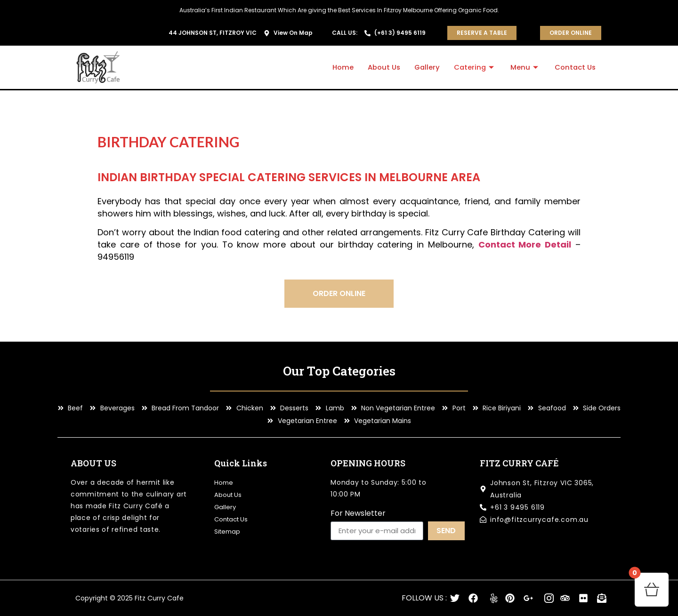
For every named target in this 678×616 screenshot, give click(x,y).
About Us (381, 67)
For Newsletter (358, 514)
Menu (525, 67)
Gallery (425, 67)
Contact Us (575, 67)
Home (340, 67)
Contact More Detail (525, 244)
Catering (474, 67)
